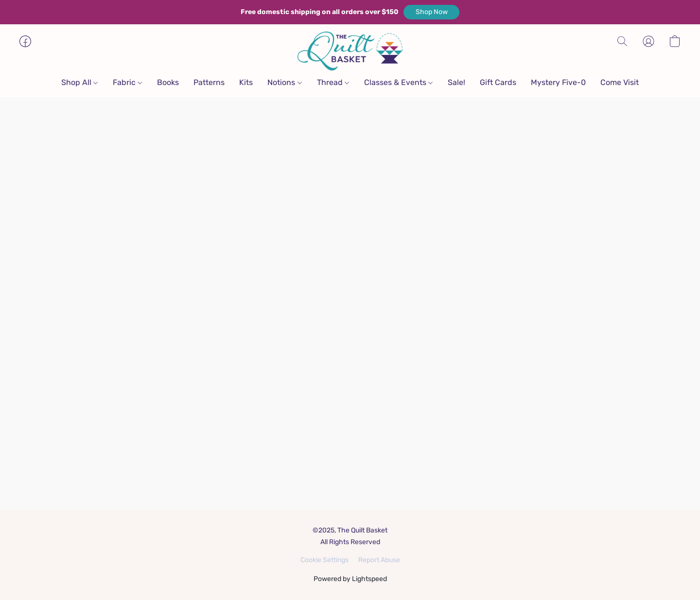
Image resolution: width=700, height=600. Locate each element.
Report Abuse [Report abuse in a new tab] (379, 560)
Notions (284, 82)
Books (168, 82)
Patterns (209, 82)
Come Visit (620, 82)
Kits (246, 82)
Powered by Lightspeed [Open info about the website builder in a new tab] (350, 579)
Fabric (127, 82)
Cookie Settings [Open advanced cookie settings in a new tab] (324, 560)
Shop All (79, 82)
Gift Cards (498, 82)
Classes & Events (398, 82)
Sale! (456, 82)
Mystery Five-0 (558, 82)
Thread (333, 82)
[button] (431, 12)
